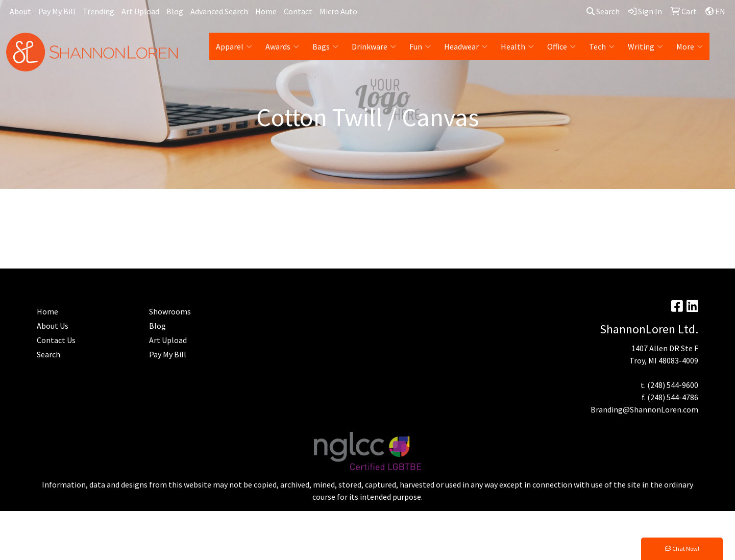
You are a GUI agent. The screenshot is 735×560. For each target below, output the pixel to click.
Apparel (234, 46)
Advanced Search (219, 11)
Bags (325, 46)
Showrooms (170, 311)
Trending (99, 11)
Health (517, 46)
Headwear (466, 46)
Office (561, 46)
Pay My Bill (57, 11)
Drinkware (374, 46)
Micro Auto (338, 11)
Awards (282, 46)
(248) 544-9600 (673, 385)
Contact (298, 11)
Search (603, 11)
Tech (602, 46)
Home (266, 11)
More (690, 46)
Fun (420, 46)
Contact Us (56, 340)
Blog (175, 11)
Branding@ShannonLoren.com (644, 409)
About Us (53, 326)
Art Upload (140, 11)
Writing (645, 46)
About (20, 11)
